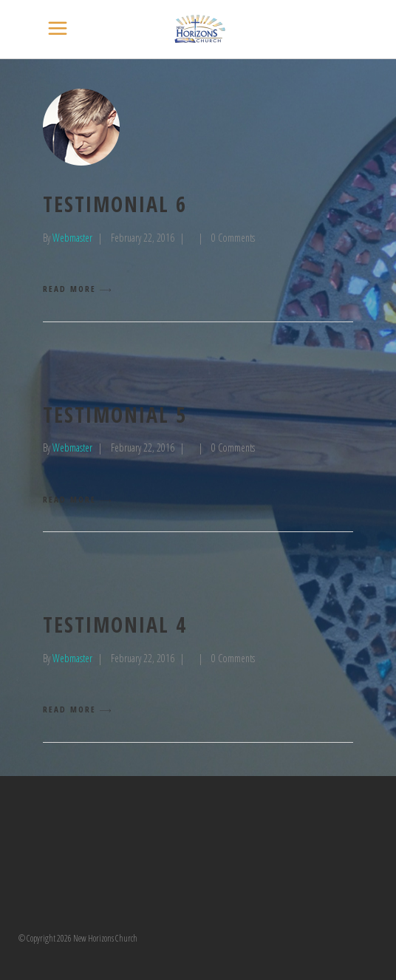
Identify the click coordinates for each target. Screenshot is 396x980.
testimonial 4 (115, 625)
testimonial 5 (115, 415)
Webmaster (72, 238)
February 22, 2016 (143, 238)
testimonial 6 (115, 204)
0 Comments (233, 238)
